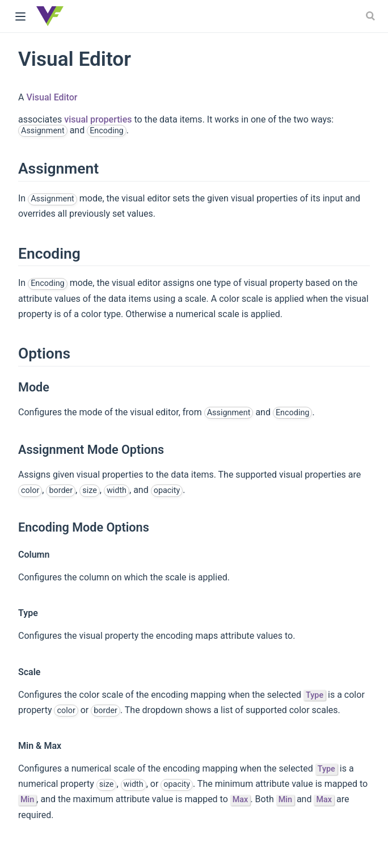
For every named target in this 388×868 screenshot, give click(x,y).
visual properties (98, 119)
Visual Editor (52, 97)
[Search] (372, 16)
